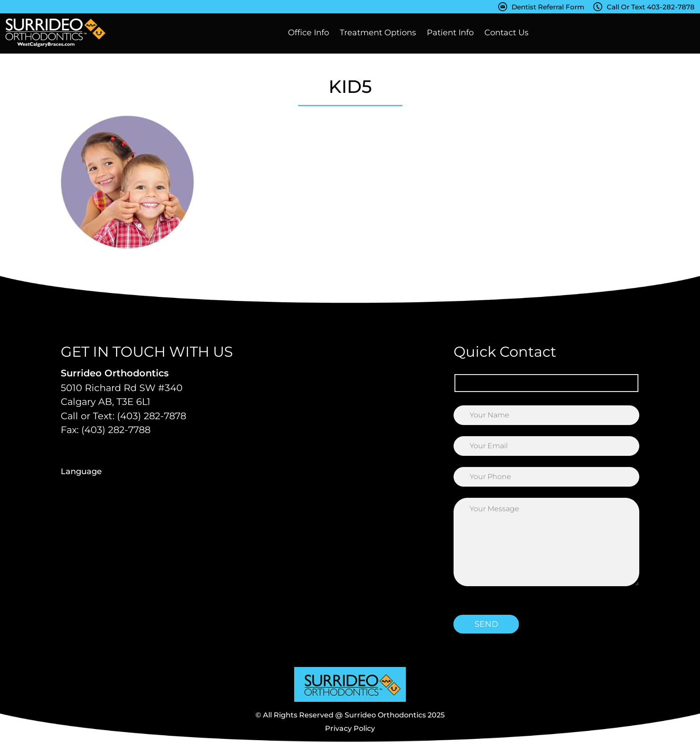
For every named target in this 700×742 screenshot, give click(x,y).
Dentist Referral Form (548, 7)
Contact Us (506, 33)
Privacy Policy (350, 728)
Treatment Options (378, 33)
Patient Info (450, 33)
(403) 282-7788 (116, 430)
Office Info (308, 33)
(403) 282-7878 (152, 416)
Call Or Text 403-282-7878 (651, 7)
